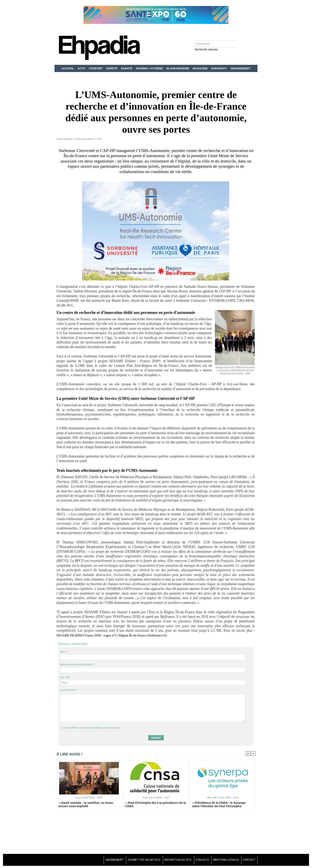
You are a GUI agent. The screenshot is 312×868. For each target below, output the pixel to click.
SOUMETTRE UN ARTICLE (137, 860)
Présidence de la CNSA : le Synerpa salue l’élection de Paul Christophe (219, 805)
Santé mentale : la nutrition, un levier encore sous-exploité (86, 805)
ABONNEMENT (240, 68)
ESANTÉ (127, 68)
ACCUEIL (68, 68)
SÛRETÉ (112, 68)
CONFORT (96, 68)
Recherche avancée (206, 50)
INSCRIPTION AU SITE (173, 860)
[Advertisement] (156, 836)
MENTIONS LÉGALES (224, 860)
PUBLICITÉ (199, 860)
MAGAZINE (201, 68)
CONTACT (249, 860)
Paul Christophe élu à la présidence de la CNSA (156, 805)
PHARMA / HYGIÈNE (150, 68)
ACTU (82, 68)
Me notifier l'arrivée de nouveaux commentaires (92, 728)
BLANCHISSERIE (178, 68)
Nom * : (64, 652)
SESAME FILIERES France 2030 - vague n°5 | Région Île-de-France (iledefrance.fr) (117, 635)
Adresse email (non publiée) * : (78, 665)
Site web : (66, 677)
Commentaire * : (70, 690)
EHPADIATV (219, 68)
